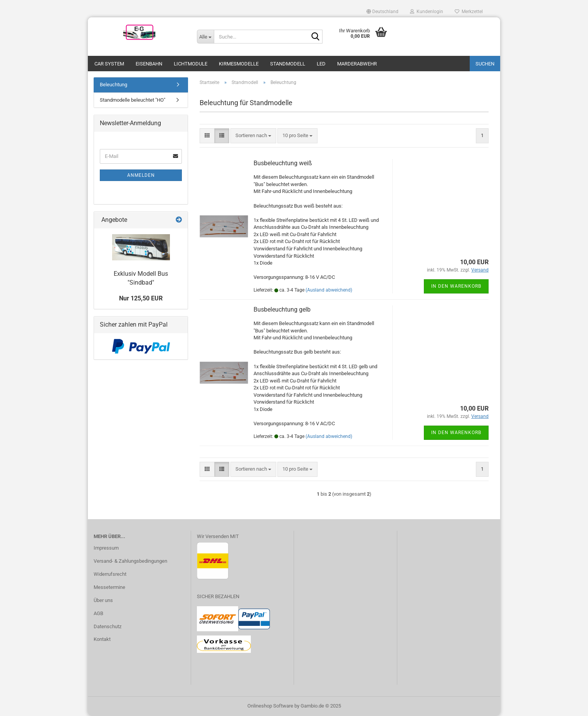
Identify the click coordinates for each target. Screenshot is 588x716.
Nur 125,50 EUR (141, 298)
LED (321, 64)
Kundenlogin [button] (427, 12)
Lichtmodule (191, 64)
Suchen (485, 64)
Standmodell (288, 64)
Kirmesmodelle (239, 64)
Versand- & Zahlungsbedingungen (130, 561)
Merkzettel (469, 12)
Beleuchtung (113, 85)
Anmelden (141, 175)
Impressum (106, 548)
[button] (382, 12)
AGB (98, 613)
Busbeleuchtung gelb (282, 309)
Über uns (103, 600)
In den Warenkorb (456, 286)
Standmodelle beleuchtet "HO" (133, 100)
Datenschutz (108, 626)
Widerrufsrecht (110, 574)
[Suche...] (205, 37)
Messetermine (109, 587)
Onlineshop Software (270, 706)
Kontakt (102, 639)
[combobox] (253, 136)
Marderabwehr (357, 64)
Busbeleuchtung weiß (283, 163)
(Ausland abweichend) (329, 290)
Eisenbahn (149, 64)
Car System (109, 64)
